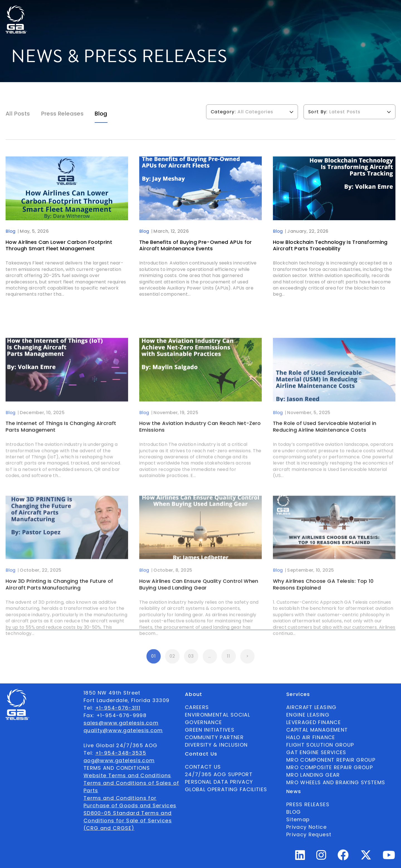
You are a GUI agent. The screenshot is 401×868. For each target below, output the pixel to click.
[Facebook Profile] (343, 857)
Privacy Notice (306, 827)
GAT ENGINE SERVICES (316, 752)
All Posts (18, 114)
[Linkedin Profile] (300, 857)
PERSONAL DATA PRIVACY (219, 782)
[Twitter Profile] (366, 859)
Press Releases (63, 114)
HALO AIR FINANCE (311, 737)
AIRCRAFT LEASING (311, 707)
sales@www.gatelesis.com (121, 723)
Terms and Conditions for (120, 798)
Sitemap (298, 819)
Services (198, 10)
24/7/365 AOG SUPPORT (309, 10)
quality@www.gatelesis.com (123, 730)
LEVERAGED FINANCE (314, 722)
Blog (101, 114)
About (131, 10)
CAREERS (197, 707)
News (226, 10)
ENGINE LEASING (308, 715)
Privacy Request (309, 834)
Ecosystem (163, 10)
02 (173, 662)
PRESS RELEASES (308, 804)
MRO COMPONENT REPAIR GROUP (331, 760)
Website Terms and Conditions (127, 775)
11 (229, 662)
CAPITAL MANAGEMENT (317, 730)
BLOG (294, 812)
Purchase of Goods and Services (130, 806)
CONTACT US (203, 767)
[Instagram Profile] (321, 857)
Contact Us (258, 10)
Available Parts (93, 10)
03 (191, 662)
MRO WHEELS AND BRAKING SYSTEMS (336, 782)
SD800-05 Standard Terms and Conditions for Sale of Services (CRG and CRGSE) (128, 821)
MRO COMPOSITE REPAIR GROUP (330, 767)
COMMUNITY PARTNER (214, 737)
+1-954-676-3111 (118, 708)
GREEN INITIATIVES (210, 730)
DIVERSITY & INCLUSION (216, 745)
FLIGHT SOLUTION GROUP (320, 745)
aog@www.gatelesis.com (119, 760)
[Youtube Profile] (389, 857)
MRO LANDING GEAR (313, 775)
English (357, 10)
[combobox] (357, 10)
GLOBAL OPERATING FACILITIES (226, 789)
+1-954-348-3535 (121, 753)
